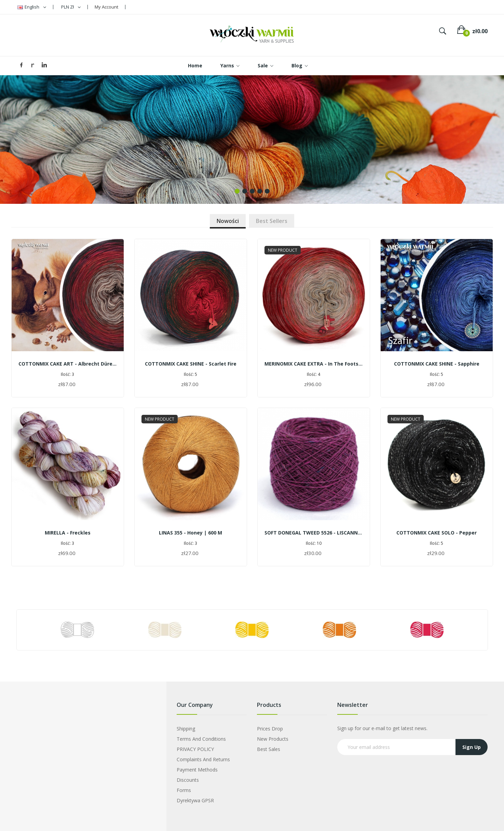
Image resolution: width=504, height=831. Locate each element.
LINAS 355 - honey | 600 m (190, 533)
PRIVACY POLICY (195, 749)
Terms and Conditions (201, 739)
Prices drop (270, 729)
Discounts (188, 780)
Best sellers (272, 221)
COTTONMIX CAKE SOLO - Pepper (437, 533)
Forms (184, 790)
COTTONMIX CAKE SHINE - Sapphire (437, 364)
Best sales (269, 749)
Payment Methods (197, 770)
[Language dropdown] (32, 7)
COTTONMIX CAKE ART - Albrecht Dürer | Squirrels (68, 364)
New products (273, 739)
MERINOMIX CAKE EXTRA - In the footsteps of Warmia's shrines (314, 364)
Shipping (186, 729)
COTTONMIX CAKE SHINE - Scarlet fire (191, 364)
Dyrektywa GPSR (195, 800)
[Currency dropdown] (71, 7)
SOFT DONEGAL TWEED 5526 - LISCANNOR (314, 533)
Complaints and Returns (203, 759)
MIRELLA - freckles (68, 533)
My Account (106, 7)
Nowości (228, 221)
